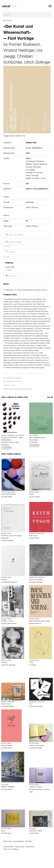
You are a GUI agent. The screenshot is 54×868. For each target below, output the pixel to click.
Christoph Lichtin (39, 179)
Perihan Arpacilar (9, 665)
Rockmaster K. (37, 624)
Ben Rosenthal (8, 541)
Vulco (3, 831)
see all (50, 398)
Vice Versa (18, 382)
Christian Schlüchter (34, 173)
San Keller (35, 833)
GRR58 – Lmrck (7, 621)
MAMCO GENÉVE (8, 787)
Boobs (31, 494)
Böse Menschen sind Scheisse (40, 621)
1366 (31, 663)
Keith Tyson (33, 536)
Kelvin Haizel (8, 497)
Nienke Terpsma (9, 443)
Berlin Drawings (7, 746)
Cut (30, 704)
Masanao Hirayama (10, 582)
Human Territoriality (36, 580)
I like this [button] (10, 252)
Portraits (4, 663)
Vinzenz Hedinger (19, 51)
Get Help (28, 842)
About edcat (8, 842)
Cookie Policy (30, 847)
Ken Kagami (36, 497)
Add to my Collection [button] (14, 235)
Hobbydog (7, 833)
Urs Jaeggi (30, 170)
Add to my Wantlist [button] (13, 242)
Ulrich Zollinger (37, 63)
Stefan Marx (8, 748)
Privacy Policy (19, 847)
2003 (28, 153)
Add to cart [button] (11, 276)
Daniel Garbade (37, 707)
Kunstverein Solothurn (35, 162)
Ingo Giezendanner (10, 624)
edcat (13, 386)
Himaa (34, 665)
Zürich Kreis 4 (6, 704)
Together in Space (36, 787)
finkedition (24, 389)
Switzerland (37, 148)
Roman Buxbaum (24, 45)
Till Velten (35, 443)
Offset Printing (32, 226)
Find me (4, 580)
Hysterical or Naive (36, 831)
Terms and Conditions (11, 849)
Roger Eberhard (37, 582)
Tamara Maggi (9, 707)
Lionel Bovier (8, 790)
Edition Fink (23, 398)
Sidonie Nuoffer (37, 748)
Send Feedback (19, 842)
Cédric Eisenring (37, 790)
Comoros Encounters (9, 494)
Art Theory (8, 21)
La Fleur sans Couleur (37, 746)
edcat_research (15, 389)
